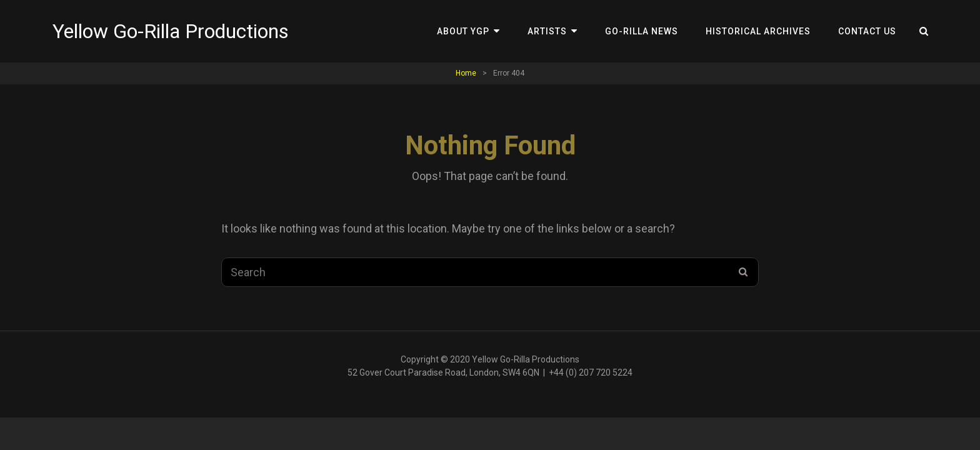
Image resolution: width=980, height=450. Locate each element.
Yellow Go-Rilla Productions (171, 31)
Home (466, 73)
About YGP (463, 31)
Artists (547, 31)
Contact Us (867, 31)
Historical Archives (758, 31)
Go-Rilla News (642, 31)
